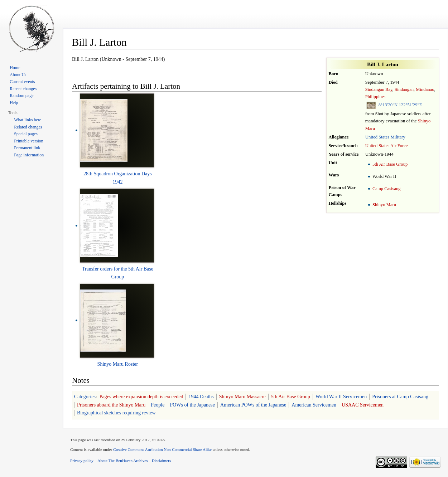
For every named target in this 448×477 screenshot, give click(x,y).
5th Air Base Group (390, 164)
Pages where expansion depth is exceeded (141, 397)
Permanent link (27, 148)
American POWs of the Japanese (253, 405)
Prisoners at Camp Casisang (400, 397)
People (158, 405)
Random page (21, 96)
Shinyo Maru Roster (118, 364)
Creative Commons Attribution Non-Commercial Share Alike (162, 449)
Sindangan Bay (379, 89)
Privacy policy (82, 461)
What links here (28, 120)
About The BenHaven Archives (123, 461)
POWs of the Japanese (192, 405)
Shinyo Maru (384, 205)
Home (15, 68)
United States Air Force (387, 146)
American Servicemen (314, 405)
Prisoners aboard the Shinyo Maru (111, 405)
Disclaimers (161, 461)
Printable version (29, 141)
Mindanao (425, 89)
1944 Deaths (201, 397)
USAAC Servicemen (363, 405)
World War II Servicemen (341, 397)
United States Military (385, 137)
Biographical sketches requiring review (116, 413)
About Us (18, 75)
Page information (29, 155)
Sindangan (404, 89)
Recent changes (23, 89)
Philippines (375, 97)
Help (14, 103)
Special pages (26, 134)
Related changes (28, 127)
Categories (85, 397)
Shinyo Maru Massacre (242, 397)
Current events (22, 82)
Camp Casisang (387, 189)
